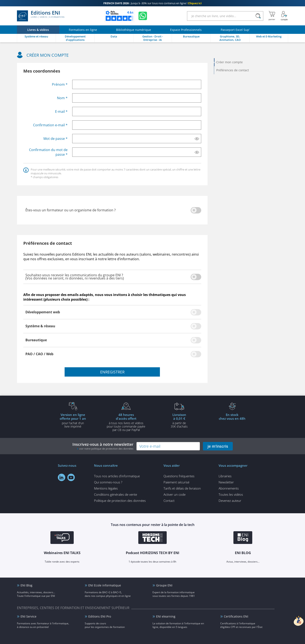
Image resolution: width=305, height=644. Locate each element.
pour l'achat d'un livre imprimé (73, 420)
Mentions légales (106, 488)
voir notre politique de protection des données (106, 449)
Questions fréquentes (179, 476)
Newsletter (226, 482)
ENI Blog (26, 585)
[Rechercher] (258, 16)
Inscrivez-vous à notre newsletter (103, 446)
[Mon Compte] (284, 16)
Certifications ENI (236, 616)
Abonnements (229, 488)
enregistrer (112, 372)
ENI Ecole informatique (105, 585)
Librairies (225, 476)
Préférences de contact (233, 70)
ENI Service (28, 616)
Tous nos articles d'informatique (117, 476)
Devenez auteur (230, 501)
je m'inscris (218, 446)
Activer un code (175, 494)
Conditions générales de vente (116, 494)
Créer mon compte (229, 62)
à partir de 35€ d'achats (179, 420)
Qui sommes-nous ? (108, 482)
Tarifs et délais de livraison (182, 488)
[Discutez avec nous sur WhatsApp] (143, 16)
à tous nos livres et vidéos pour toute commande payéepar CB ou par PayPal (126, 422)
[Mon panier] (272, 16)
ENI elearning (166, 616)
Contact (169, 501)
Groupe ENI (164, 585)
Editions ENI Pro (100, 616)
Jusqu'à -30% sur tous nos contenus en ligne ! (152, 3)
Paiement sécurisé (176, 482)
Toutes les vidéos (231, 494)
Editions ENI (41, 16)
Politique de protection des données (120, 501)
